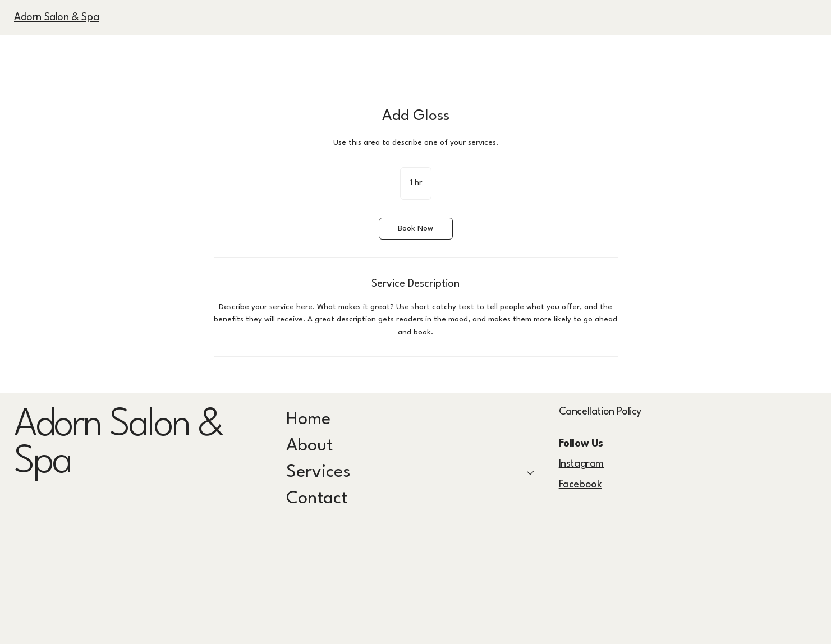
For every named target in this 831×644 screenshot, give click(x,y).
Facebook (580, 485)
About (309, 446)
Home (308, 420)
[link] (416, 229)
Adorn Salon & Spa (56, 17)
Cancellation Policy (600, 412)
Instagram (581, 464)
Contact (317, 499)
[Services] (531, 473)
